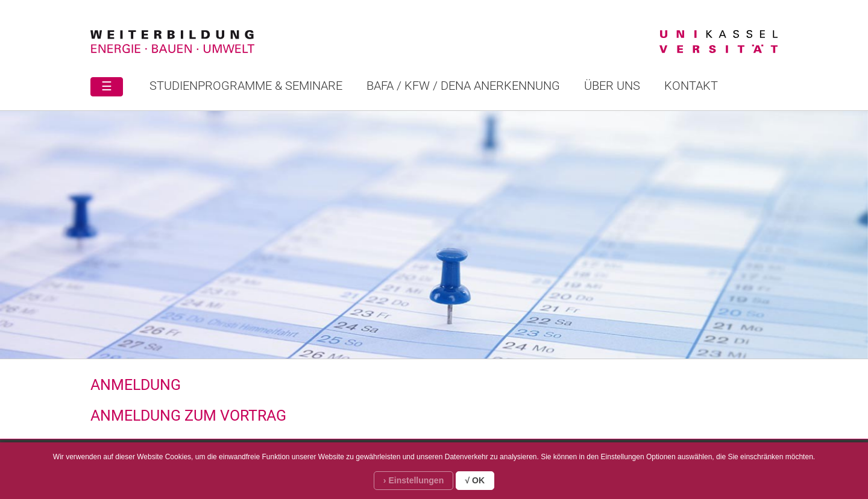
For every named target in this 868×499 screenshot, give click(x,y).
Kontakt (691, 86)
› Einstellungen (414, 480)
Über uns (612, 86)
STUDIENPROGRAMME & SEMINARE (246, 86)
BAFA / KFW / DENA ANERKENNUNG (463, 86)
